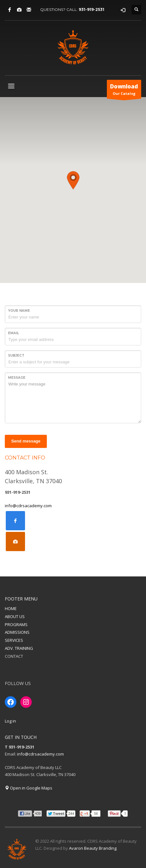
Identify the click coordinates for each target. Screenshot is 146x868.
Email (13, 333)
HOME (11, 608)
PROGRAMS (16, 624)
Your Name (19, 311)
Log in (10, 721)
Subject (16, 355)
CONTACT (14, 656)
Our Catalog (124, 91)
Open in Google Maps (29, 788)
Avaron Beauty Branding (93, 848)
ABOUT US (15, 616)
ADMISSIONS (17, 632)
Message (17, 378)
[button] (73, 180)
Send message (26, 441)
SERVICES (14, 640)
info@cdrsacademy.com (28, 506)
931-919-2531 (91, 9)
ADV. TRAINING (19, 648)
